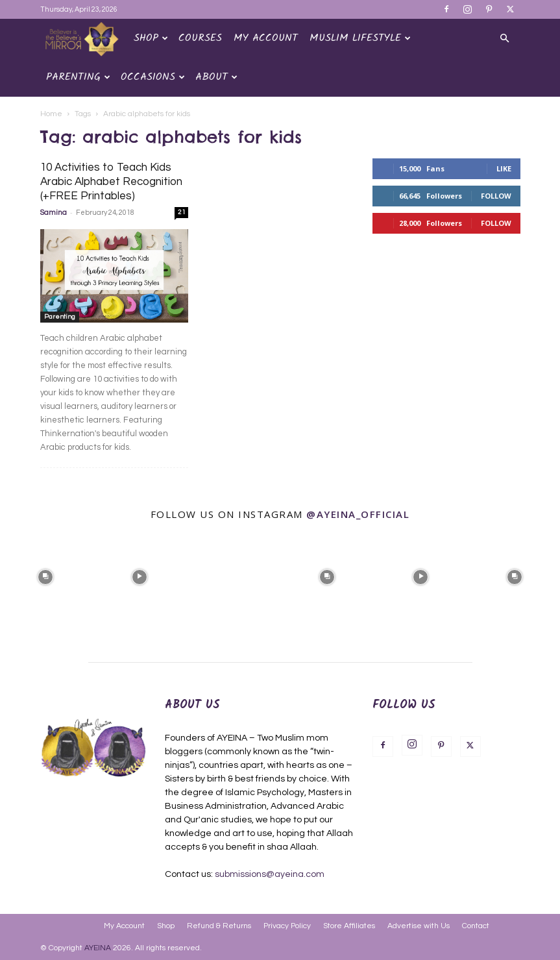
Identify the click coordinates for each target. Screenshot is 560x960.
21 (182, 212)
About (216, 77)
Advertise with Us (419, 926)
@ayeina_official (358, 514)
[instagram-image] (45, 576)
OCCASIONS (153, 77)
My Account (266, 38)
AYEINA (98, 948)
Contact (476, 926)
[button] (505, 39)
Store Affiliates (349, 926)
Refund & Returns (219, 926)
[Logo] (84, 39)
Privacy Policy (287, 926)
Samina (54, 213)
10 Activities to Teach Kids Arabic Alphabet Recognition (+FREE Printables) (111, 182)
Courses (200, 38)
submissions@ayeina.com (270, 874)
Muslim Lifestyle (360, 38)
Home (51, 114)
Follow (496, 196)
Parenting (78, 77)
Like (504, 168)
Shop (151, 38)
